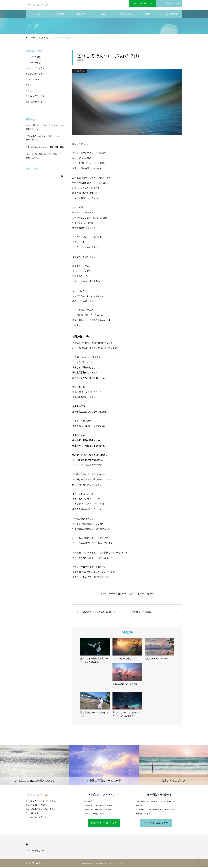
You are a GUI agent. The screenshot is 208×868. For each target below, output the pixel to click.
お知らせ (149, 15)
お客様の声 (82, 15)
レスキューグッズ (33, 69)
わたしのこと (80, 71)
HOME (27, 845)
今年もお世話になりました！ (38, 148)
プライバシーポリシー (35, 851)
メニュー (104, 15)
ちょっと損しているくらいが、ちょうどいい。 (45, 126)
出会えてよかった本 (34, 74)
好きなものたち (126, 15)
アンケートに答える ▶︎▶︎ (156, 823)
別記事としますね (102, 578)
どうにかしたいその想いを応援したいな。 (43, 137)
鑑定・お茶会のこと (34, 102)
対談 (27, 91)
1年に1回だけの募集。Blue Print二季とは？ (44, 155)
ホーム (37, 15)
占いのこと (30, 80)
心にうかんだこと (33, 97)
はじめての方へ (59, 15)
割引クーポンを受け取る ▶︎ (104, 823)
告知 (27, 86)
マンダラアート (32, 63)
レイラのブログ (171, 15)
